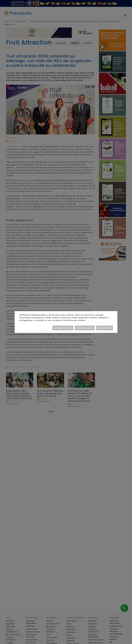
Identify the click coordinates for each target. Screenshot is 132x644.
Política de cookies (75, 320)
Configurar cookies (63, 328)
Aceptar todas (104, 328)
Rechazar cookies (85, 328)
